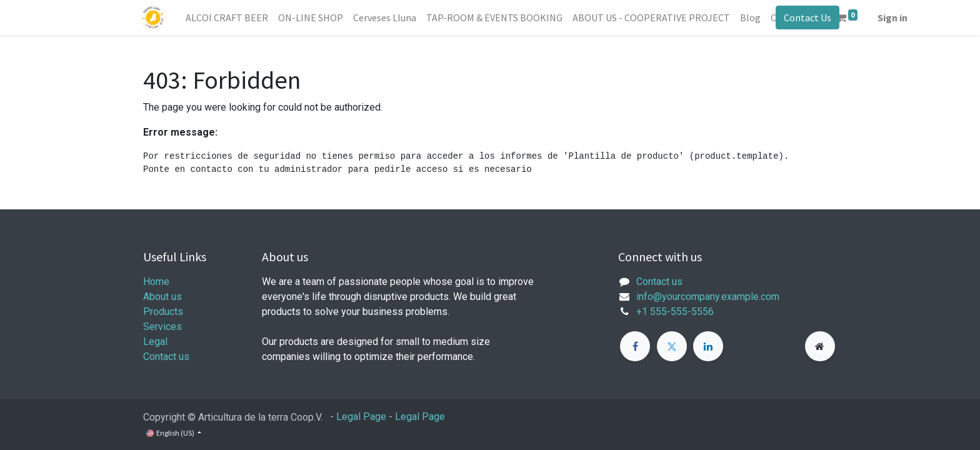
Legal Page (361, 417)
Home (156, 282)
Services (162, 327)
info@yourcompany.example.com (708, 297)
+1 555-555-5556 (675, 312)
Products (163, 312)
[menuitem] (229, 17)
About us (162, 297)
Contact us (166, 357)
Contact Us (805, 17)
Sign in (896, 17)
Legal (155, 342)
